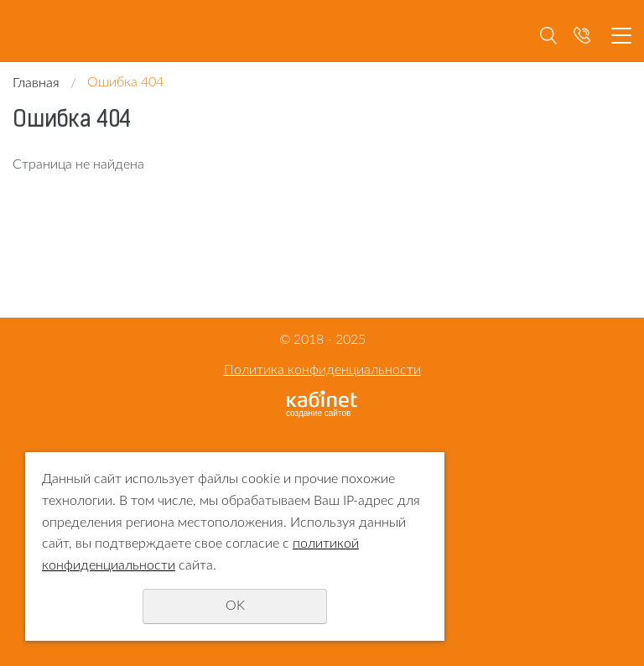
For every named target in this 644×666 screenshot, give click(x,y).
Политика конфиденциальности (322, 370)
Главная (36, 83)
